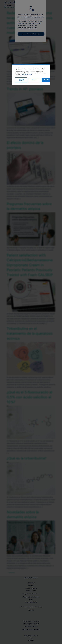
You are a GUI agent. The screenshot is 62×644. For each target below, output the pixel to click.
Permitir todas (48, 80)
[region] (31, 75)
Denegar (34, 80)
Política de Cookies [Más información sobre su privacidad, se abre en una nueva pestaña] (27, 75)
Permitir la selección (21, 80)
